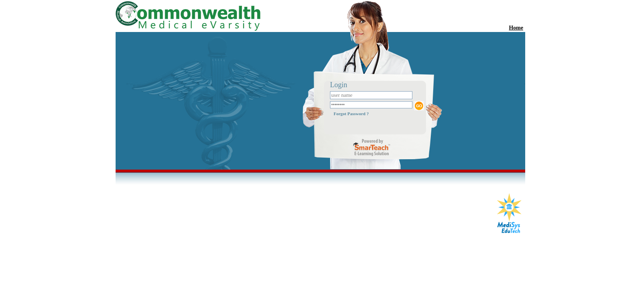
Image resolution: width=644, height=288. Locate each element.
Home (516, 28)
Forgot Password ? (351, 114)
